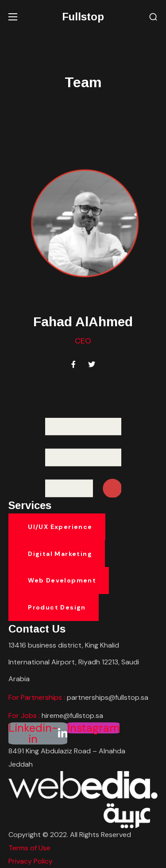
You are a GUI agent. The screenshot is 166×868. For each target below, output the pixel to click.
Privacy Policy (31, 861)
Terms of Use (29, 848)
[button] (153, 17)
